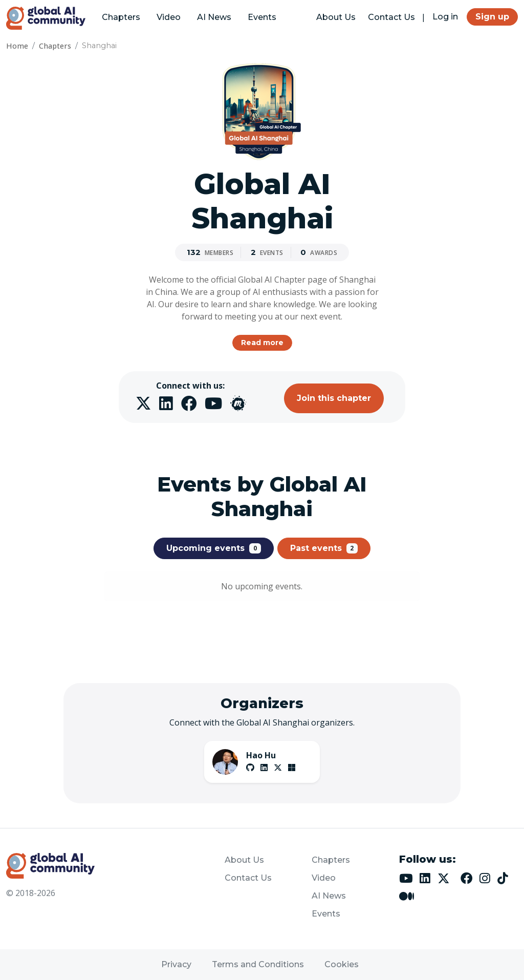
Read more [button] (262, 343)
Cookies (342, 964)
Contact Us (391, 17)
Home (17, 46)
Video (169, 17)
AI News (214, 17)
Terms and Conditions (258, 964)
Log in (445, 17)
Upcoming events (214, 548)
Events (262, 17)
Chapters (121, 17)
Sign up (492, 17)
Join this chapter (334, 398)
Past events (324, 548)
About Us (336, 17)
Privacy (176, 964)
